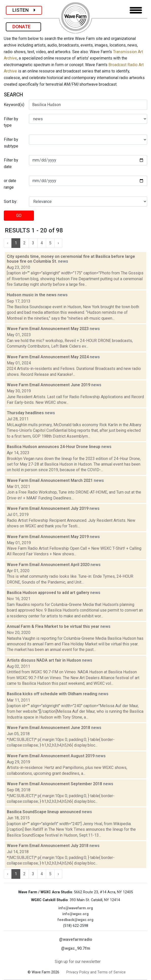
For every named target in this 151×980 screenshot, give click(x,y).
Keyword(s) (14, 105)
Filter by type (11, 122)
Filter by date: (11, 163)
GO (19, 216)
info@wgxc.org (75, 914)
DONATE (23, 27)
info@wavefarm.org (76, 908)
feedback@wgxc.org (75, 920)
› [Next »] (58, 243)
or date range (10, 184)
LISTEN (24, 10)
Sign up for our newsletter (78, 962)
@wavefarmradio (76, 939)
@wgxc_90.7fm (76, 948)
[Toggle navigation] (136, 10)
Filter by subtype (11, 143)
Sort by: (11, 202)
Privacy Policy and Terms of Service (96, 972)
